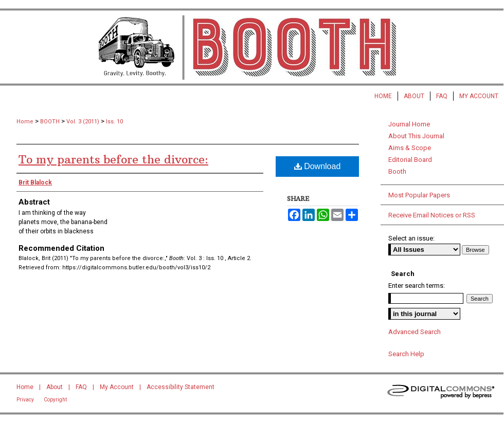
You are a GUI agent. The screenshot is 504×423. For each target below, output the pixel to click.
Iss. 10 (114, 122)
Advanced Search (415, 332)
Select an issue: (411, 238)
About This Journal (416, 136)
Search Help (406, 354)
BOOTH (50, 122)
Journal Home (409, 124)
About (55, 387)
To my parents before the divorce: (113, 159)
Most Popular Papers (419, 195)
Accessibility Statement (181, 387)
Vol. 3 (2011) (83, 122)
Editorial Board (410, 160)
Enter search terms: (417, 286)
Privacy (25, 400)
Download (318, 166)
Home (25, 122)
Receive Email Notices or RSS (432, 215)
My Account (117, 387)
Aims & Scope (410, 148)
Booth (397, 171)
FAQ (81, 387)
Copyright (55, 400)
